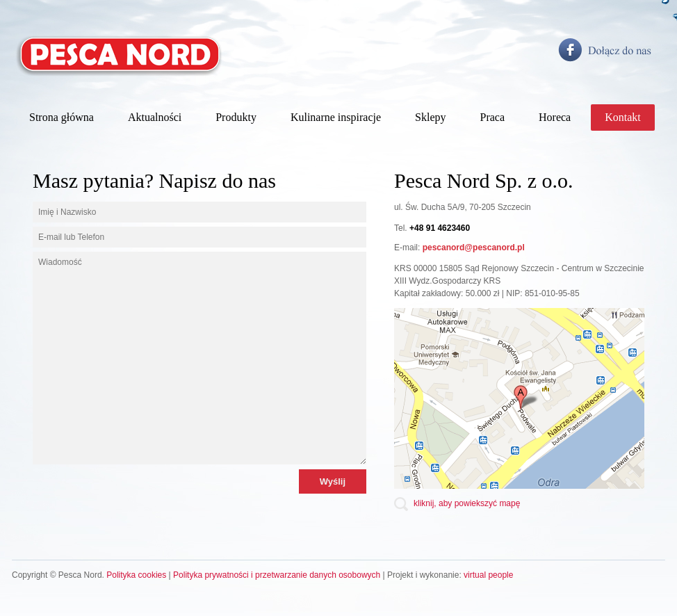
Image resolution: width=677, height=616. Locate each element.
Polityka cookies (136, 575)
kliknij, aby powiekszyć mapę (467, 503)
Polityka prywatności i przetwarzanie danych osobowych (277, 575)
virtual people (488, 575)
